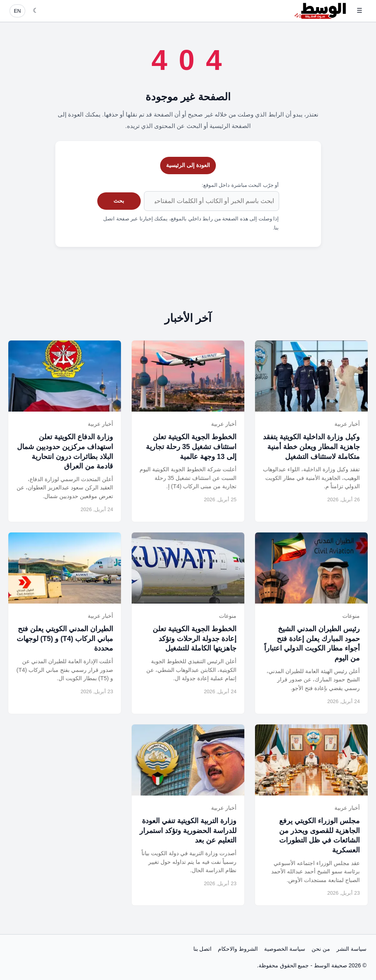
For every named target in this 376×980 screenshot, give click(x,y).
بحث (119, 201)
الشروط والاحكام (238, 949)
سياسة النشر (351, 949)
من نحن (321, 949)
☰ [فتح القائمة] (359, 10)
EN (17, 11)
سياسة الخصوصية (285, 949)
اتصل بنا (203, 949)
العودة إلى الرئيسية (188, 165)
